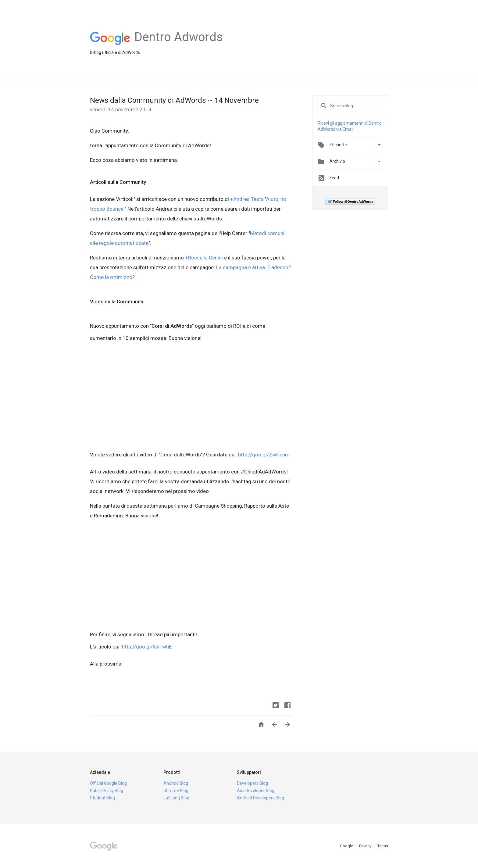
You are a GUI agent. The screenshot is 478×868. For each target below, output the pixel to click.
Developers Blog (252, 783)
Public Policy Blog (107, 791)
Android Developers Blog (260, 798)
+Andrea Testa (247, 199)
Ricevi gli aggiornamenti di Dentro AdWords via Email (350, 126)
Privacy (366, 846)
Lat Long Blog (176, 798)
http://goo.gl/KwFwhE (147, 647)
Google (347, 846)
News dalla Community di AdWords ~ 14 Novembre (174, 100)
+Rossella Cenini (204, 258)
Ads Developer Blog (256, 791)
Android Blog (176, 783)
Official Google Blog (108, 783)
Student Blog (102, 798)
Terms (383, 846)
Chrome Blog (176, 791)
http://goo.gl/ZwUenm (264, 455)
